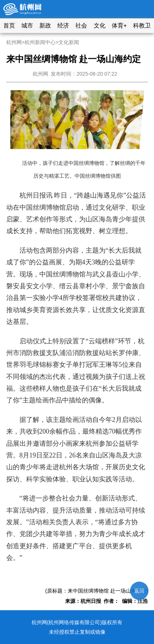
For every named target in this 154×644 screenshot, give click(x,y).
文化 (100, 26)
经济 (63, 26)
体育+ (119, 26)
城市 (27, 26)
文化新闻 (69, 42)
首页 (9, 26)
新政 (45, 26)
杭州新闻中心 (40, 42)
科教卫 (142, 26)
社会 (81, 26)
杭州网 (14, 42)
